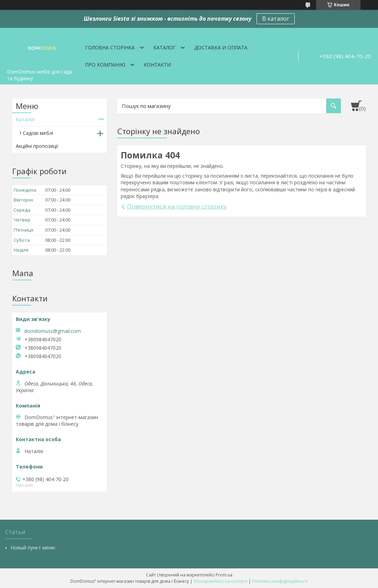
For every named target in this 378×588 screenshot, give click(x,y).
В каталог (276, 19)
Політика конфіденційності (280, 581)
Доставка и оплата (221, 47)
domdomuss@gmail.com (52, 331)
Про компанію (105, 65)
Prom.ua (224, 575)
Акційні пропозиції (37, 146)
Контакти (157, 65)
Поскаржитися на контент (220, 581)
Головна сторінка (110, 47)
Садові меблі (38, 133)
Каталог (164, 47)
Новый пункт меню (33, 548)
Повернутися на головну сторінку (177, 206)
